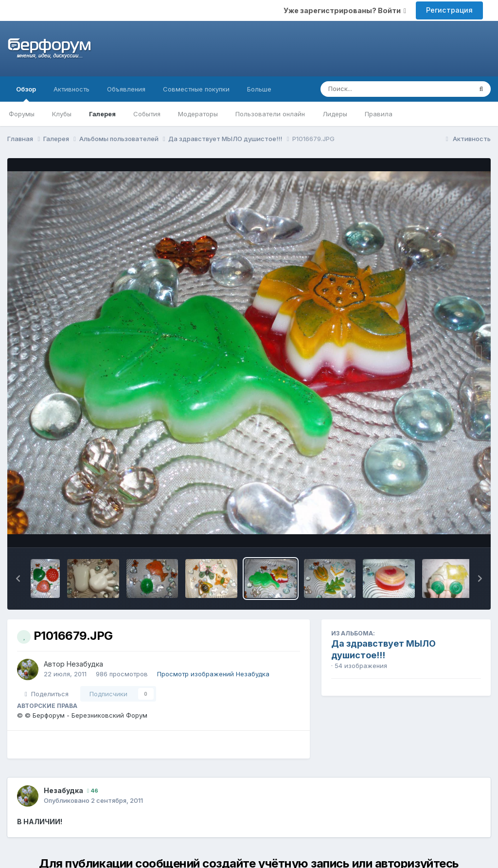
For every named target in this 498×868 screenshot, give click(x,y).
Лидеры (335, 114)
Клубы (62, 114)
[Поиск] (378, 89)
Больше (259, 89)
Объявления (126, 89)
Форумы (22, 114)
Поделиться (47, 694)
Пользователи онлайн (270, 114)
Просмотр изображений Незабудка (213, 674)
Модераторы (198, 114)
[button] (18, 579)
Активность (71, 89)
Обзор (26, 93)
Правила (379, 114)
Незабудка (85, 664)
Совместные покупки (196, 89)
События (147, 114)
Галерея (102, 114)
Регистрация (449, 10)
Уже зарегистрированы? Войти (345, 10)
